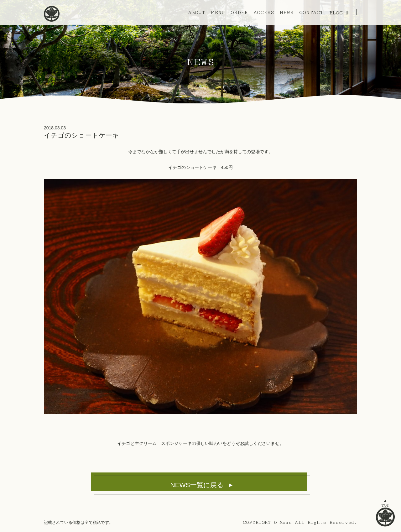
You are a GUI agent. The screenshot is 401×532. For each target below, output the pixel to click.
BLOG (336, 13)
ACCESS (264, 13)
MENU (218, 13)
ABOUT (197, 13)
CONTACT (311, 13)
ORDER (239, 13)
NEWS (287, 13)
